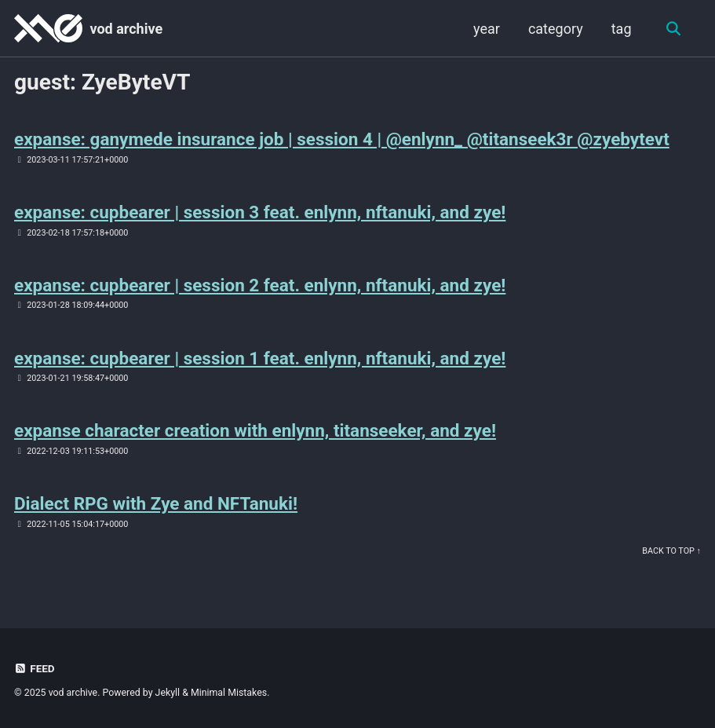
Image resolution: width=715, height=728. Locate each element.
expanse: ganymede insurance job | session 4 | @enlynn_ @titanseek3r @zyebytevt (342, 139)
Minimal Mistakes (229, 693)
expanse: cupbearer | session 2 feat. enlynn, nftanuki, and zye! (260, 285)
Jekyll (168, 693)
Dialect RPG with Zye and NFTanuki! (156, 503)
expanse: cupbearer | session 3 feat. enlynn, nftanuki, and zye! (260, 212)
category (556, 29)
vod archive (126, 29)
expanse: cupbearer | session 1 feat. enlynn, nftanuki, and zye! (260, 358)
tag (622, 29)
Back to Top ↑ (671, 551)
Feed (35, 668)
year (487, 29)
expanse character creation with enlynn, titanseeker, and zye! (255, 430)
